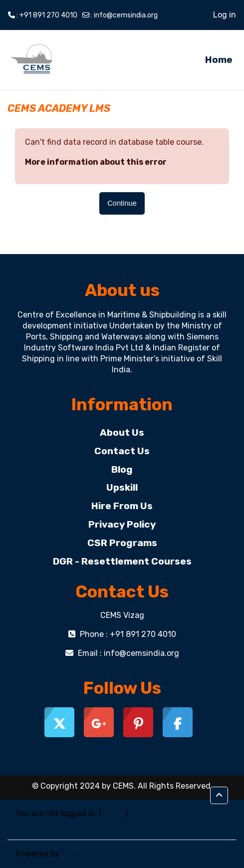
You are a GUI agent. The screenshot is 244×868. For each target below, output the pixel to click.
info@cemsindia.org (126, 15)
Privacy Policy (122, 524)
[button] (219, 795)
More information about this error (96, 162)
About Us (122, 433)
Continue (122, 203)
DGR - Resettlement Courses (122, 561)
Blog (122, 469)
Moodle (75, 854)
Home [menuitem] (219, 60)
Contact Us (122, 451)
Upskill (122, 487)
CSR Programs (122, 543)
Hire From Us (122, 506)
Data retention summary (62, 825)
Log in (225, 15)
